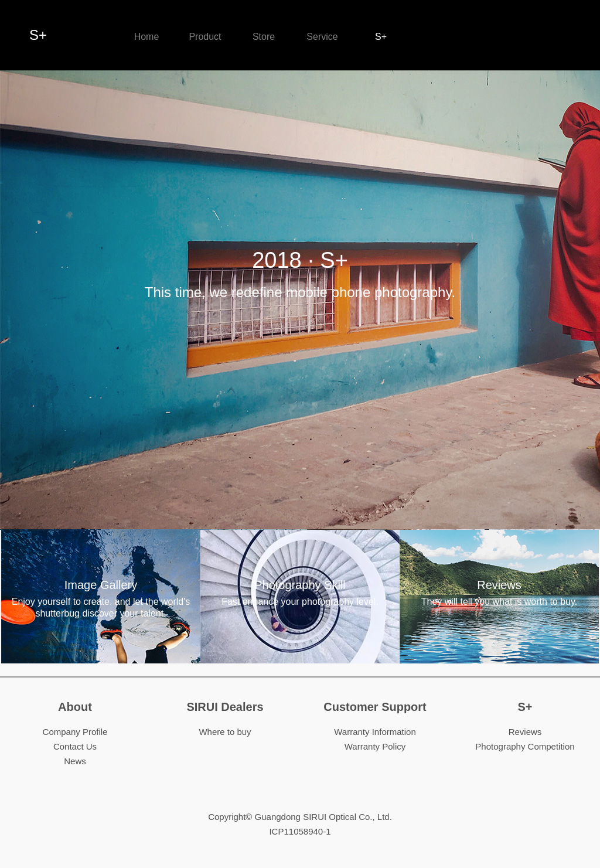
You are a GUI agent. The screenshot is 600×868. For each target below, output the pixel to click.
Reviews (499, 593)
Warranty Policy (375, 746)
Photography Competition (525, 746)
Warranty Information (375, 732)
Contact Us (75, 746)
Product (205, 37)
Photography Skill (300, 593)
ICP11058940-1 (300, 831)
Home (147, 37)
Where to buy (225, 732)
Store (264, 37)
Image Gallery (101, 599)
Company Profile (75, 732)
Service (322, 37)
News (75, 761)
